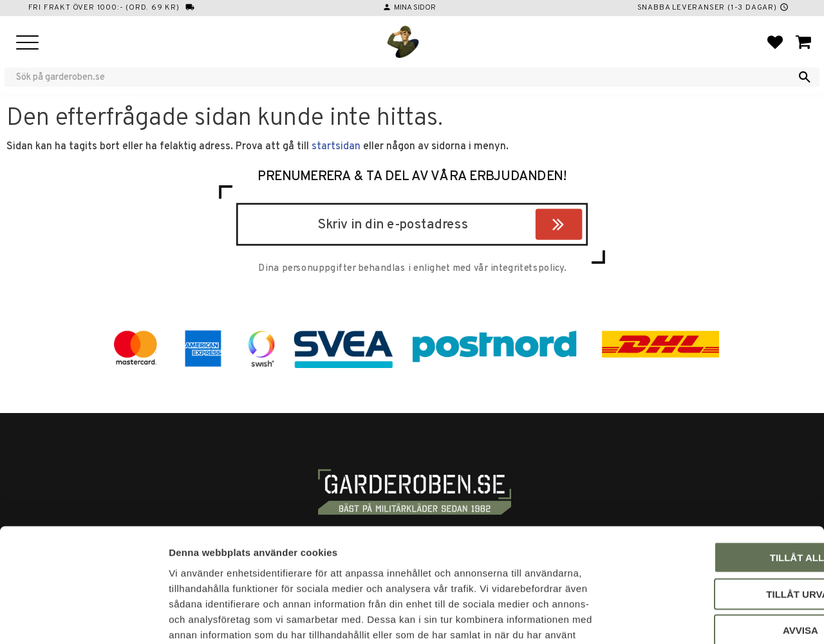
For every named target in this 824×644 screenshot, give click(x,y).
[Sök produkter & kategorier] (404, 77)
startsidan (336, 147)
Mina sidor (415, 8)
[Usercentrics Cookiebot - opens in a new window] (83, 619)
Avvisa (717, 547)
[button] (27, 43)
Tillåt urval (716, 511)
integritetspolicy (527, 269)
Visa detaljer (699, 619)
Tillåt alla (716, 474)
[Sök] (805, 77)
